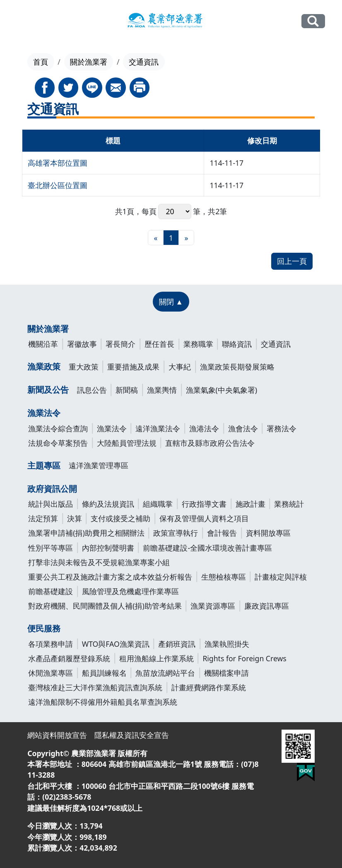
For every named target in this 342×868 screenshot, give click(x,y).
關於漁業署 (89, 62)
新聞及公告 (48, 390)
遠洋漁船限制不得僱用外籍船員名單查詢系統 (103, 702)
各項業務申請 (51, 644)
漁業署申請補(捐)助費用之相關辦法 (86, 533)
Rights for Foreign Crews (244, 658)
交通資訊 (276, 344)
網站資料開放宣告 (57, 735)
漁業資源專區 (213, 606)
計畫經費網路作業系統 (209, 687)
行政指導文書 (204, 504)
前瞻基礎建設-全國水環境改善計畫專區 (207, 548)
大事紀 (180, 367)
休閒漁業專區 (51, 673)
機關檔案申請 (226, 673)
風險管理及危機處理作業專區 (130, 591)
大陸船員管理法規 (127, 443)
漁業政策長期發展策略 (237, 367)
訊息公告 (92, 390)
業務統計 (289, 504)
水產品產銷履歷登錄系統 (69, 658)
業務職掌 (198, 344)
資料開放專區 (268, 533)
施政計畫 (250, 504)
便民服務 (44, 628)
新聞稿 (127, 390)
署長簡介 (120, 344)
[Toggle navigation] (22, 22)
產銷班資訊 (177, 644)
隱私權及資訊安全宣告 (132, 735)
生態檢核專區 (224, 577)
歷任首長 (159, 344)
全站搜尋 (313, 21)
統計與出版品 (51, 504)
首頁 (41, 62)
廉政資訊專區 (267, 606)
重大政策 (84, 367)
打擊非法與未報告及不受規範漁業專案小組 (99, 562)
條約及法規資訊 (108, 504)
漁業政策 (44, 366)
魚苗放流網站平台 (165, 673)
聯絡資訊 (237, 344)
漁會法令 (243, 428)
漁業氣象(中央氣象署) (222, 390)
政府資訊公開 (52, 489)
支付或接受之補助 (120, 518)
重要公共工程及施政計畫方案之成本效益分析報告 (110, 577)
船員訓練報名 (104, 673)
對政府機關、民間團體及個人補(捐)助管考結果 (105, 606)
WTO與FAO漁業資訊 (116, 644)
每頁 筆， (175, 212)
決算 (75, 518)
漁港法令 (204, 428)
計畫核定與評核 (281, 577)
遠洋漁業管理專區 (99, 465)
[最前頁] (155, 238)
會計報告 (222, 533)
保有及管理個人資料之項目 (204, 518)
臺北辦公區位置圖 (58, 185)
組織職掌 (158, 504)
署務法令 (282, 428)
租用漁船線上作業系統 (157, 658)
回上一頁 (292, 261)
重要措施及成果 (133, 367)
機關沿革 (43, 344)
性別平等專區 (51, 548)
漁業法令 (44, 413)
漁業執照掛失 (227, 644)
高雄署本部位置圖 (58, 163)
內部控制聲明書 (108, 548)
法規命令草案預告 (58, 443)
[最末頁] (186, 238)
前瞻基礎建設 (51, 591)
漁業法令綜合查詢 (58, 428)
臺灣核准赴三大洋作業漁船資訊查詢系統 (95, 687)
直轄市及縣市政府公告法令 (210, 443)
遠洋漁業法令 (158, 428)
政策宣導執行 (176, 533)
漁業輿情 (162, 390)
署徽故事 (82, 344)
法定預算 (43, 518)
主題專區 (44, 465)
